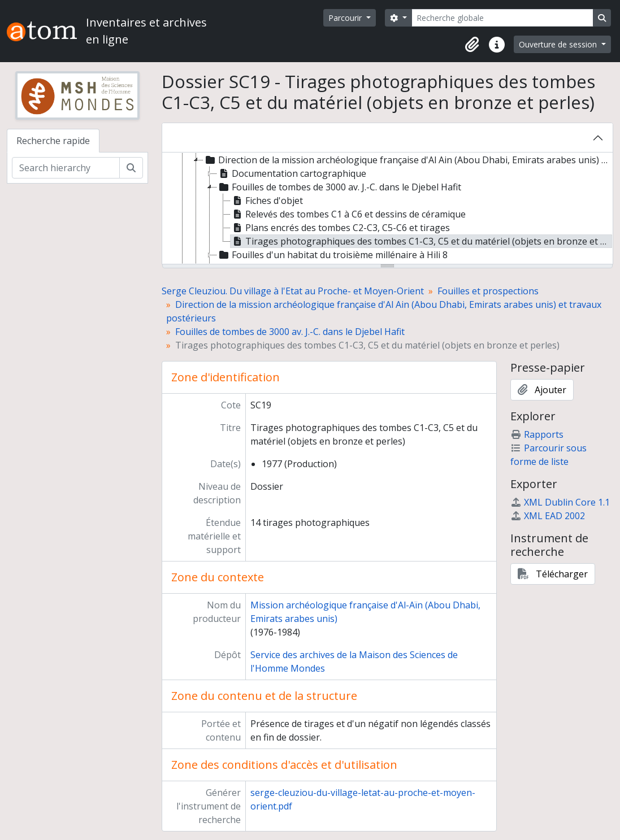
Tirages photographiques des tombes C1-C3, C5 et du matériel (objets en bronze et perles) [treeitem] (421, 241)
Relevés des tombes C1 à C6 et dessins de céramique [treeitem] (348, 214)
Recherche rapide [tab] (53, 141)
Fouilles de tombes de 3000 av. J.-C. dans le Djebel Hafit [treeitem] (339, 187)
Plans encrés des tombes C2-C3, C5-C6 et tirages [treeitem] (340, 228)
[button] (472, 45)
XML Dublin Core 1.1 (560, 502)
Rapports (537, 434)
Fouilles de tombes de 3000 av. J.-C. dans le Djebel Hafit (290, 332)
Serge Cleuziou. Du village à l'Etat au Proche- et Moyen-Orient (293, 291)
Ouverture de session (559, 44)
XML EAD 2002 (548, 516)
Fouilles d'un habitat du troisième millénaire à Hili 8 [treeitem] (332, 255)
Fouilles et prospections (488, 291)
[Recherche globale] (502, 18)
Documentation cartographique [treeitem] (292, 173)
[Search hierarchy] (66, 168)
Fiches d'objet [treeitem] (267, 201)
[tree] (387, 209)
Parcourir (346, 18)
